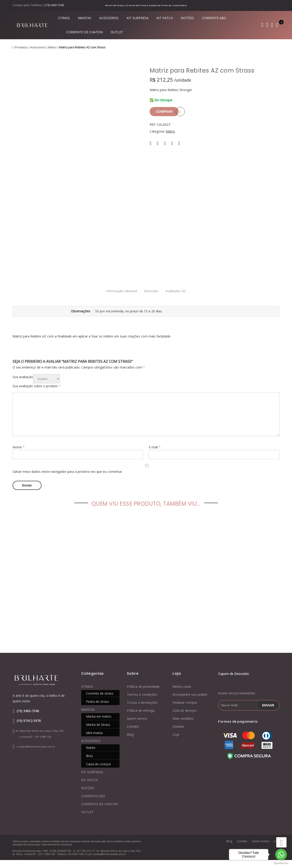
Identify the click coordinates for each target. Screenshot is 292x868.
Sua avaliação (23, 385)
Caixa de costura (98, 772)
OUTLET (117, 32)
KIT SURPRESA (138, 18)
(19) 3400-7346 (54, 5)
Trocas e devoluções (142, 710)
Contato (133, 734)
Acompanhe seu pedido (190, 702)
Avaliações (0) (181, 299)
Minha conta (182, 694)
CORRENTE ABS (214, 18)
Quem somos (137, 726)
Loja (176, 742)
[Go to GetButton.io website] (281, 863)
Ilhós (90, 764)
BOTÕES (187, 18)
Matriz (52, 47)
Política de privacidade (143, 694)
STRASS (64, 18)
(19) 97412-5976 (29, 728)
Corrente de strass (100, 701)
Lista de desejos (185, 718)
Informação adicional (116, 299)
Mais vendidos (183, 726)
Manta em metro (99, 724)
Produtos (21, 47)
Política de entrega (141, 718)
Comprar (166, 112)
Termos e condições (142, 702)
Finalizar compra (185, 710)
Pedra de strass (98, 710)
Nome (19, 455)
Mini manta (94, 741)
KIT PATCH (165, 18)
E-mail (155, 455)
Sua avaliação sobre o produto (37, 394)
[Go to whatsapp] (281, 855)
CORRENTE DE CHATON (84, 32)
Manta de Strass (98, 733)
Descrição (151, 299)
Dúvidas (178, 734)
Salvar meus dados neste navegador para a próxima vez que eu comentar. (68, 480)
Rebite (91, 756)
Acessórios (38, 47)
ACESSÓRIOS (109, 18)
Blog (130, 742)
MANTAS (85, 18)
